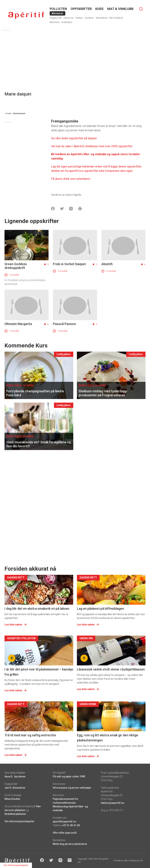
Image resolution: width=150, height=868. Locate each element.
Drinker (79, 18)
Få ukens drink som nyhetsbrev (71, 179)
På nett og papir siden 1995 (69, 776)
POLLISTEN (58, 9)
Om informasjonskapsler (19, 821)
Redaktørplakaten (15, 814)
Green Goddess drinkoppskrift (16, 266)
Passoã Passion (64, 324)
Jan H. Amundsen (15, 788)
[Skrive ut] (80, 209)
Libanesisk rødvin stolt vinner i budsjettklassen (111, 669)
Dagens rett (56, 18)
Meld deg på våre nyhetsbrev (70, 844)
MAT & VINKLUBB (120, 9)
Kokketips (67, 22)
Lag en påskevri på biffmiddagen (100, 609)
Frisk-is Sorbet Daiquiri (69, 264)
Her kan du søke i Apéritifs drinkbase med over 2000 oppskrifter (92, 146)
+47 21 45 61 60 (71, 825)
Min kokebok (116, 18)
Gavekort (89, 18)
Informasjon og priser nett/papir (72, 788)
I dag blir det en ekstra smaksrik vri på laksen (37, 609)
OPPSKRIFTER (81, 9)
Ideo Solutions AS (133, 861)
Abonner (57, 13)
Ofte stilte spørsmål (65, 833)
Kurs (99, 9)
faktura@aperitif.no (113, 803)
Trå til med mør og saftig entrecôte (30, 735)
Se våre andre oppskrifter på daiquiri (74, 138)
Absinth (107, 264)
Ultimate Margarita (18, 324)
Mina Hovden (12, 799)
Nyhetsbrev (102, 18)
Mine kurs (55, 22)
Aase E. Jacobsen (15, 776)
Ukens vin (69, 18)
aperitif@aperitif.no (64, 822)
